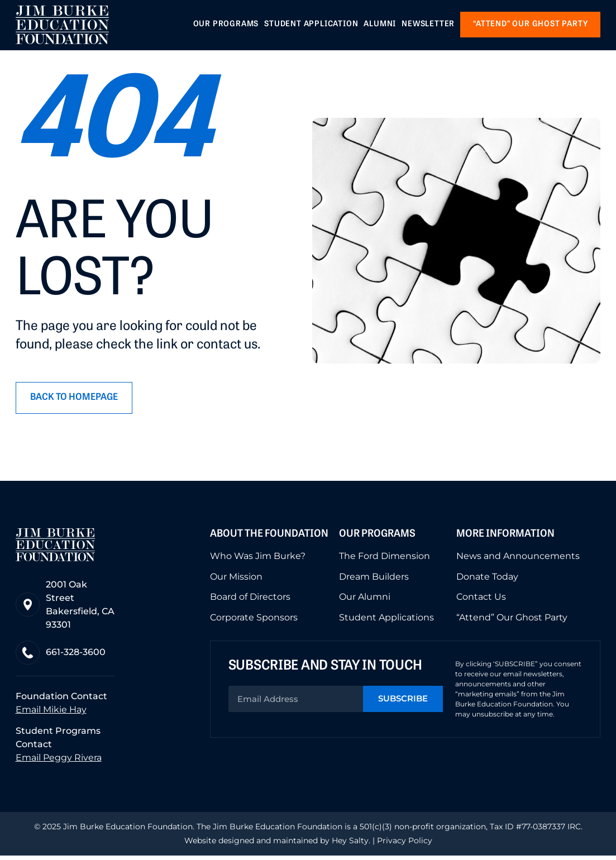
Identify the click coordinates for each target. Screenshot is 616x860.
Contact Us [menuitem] (481, 599)
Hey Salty (349, 845)
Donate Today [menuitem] (487, 579)
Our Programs (377, 537)
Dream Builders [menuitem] (374, 579)
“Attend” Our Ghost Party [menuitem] (512, 619)
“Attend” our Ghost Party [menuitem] (530, 25)
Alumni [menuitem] (380, 25)
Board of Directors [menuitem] (250, 599)
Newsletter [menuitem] (428, 25)
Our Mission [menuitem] (236, 579)
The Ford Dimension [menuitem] (385, 559)
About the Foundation (269, 537)
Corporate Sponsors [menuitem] (254, 619)
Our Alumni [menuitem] (365, 599)
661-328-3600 (78, 656)
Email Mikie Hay (51, 714)
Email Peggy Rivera (59, 762)
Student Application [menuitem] (311, 25)
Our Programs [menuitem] (226, 25)
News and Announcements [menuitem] (518, 559)
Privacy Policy (405, 845)
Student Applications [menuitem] (386, 619)
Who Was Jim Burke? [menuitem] (258, 559)
